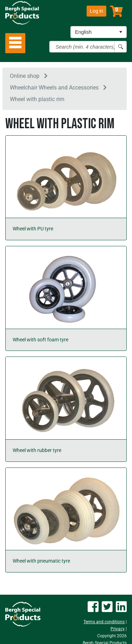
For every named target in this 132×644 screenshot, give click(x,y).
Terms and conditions (104, 622)
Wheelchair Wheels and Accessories (54, 88)
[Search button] (121, 47)
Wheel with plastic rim (37, 99)
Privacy (118, 629)
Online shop (25, 76)
